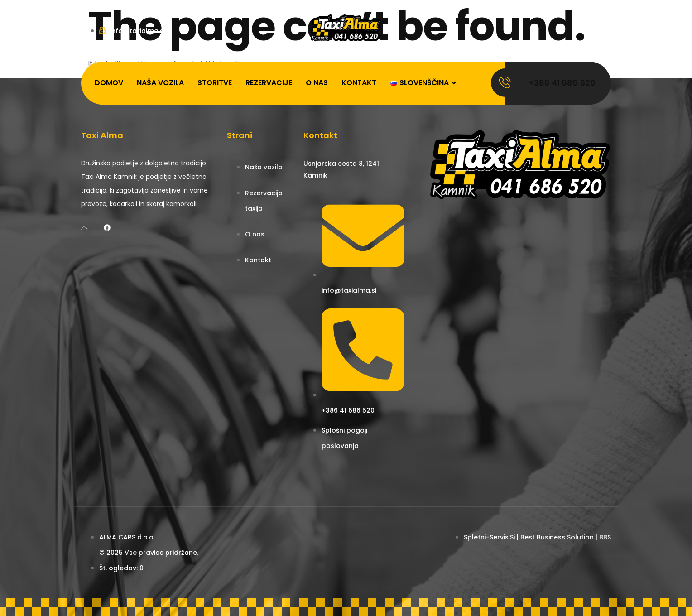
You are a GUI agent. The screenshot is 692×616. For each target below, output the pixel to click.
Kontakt (359, 83)
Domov (109, 83)
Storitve (215, 83)
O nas (317, 83)
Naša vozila (160, 83)
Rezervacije (269, 83)
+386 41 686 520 (562, 83)
